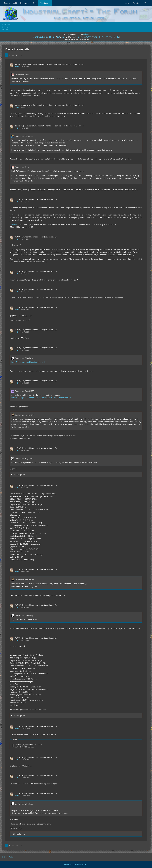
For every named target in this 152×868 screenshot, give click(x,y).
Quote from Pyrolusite (24, 136)
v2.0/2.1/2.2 (38, 37)
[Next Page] (21, 55)
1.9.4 (101, 37)
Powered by (76, 864)
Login (127, 3)
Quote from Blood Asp (24, 358)
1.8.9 (95, 37)
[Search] (145, 3)
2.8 (63, 37)
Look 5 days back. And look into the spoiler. (29, 362)
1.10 (107, 37)
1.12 (117, 37)
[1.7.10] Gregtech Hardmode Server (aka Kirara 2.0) (36, 199)
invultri (17, 67)
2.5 (50, 37)
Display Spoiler (19, 474)
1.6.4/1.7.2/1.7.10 (84, 37)
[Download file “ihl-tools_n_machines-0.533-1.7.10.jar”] (27, 746)
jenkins (86, 34)
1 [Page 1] (6, 55)
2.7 (59, 37)
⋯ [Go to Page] (13, 55)
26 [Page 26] (17, 55)
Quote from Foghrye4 (24, 458)
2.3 (46, 37)
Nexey (14, 224)
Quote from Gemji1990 (24, 391)
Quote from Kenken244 (25, 415)
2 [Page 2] (9, 55)
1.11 (112, 37)
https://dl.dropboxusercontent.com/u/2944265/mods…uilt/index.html (40, 398)
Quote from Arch (22, 75)
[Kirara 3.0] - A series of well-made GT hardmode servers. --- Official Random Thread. (49, 64)
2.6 (54, 37)
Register (136, 3)
